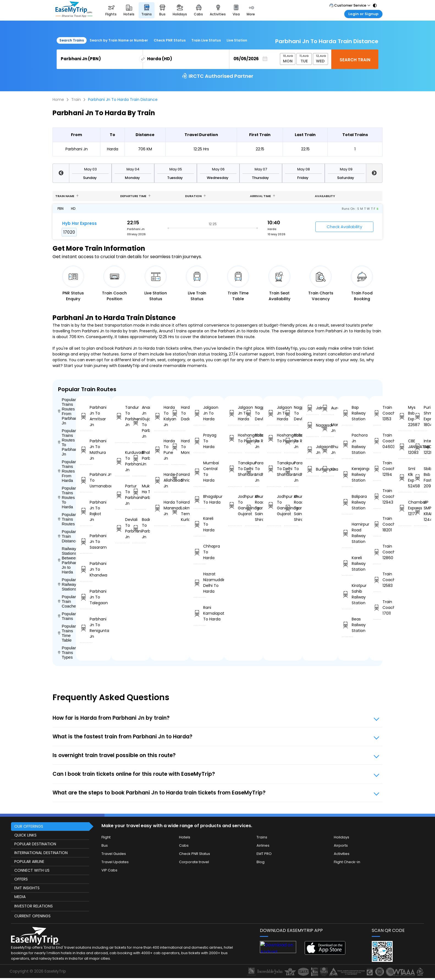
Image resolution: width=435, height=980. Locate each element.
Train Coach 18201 (377, 524)
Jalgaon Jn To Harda (199, 413)
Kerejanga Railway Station (347, 474)
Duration (196, 196)
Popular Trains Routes (67, 519)
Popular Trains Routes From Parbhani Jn (67, 411)
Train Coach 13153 (377, 413)
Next (374, 173)
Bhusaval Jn (328, 450)
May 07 (261, 169)
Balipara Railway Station (347, 502)
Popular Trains (67, 616)
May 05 (176, 169)
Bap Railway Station (347, 413)
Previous (61, 173)
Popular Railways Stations (67, 584)
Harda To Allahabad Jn (161, 480)
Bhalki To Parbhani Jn (139, 458)
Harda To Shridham (178, 477)
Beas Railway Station (347, 625)
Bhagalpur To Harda (199, 499)
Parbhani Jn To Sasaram (86, 542)
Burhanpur (313, 469)
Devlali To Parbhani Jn (122, 528)
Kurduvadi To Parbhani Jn (122, 461)
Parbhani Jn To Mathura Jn (86, 450)
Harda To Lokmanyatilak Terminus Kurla (178, 511)
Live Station (237, 40)
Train (76, 100)
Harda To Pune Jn (161, 450)
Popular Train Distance (67, 536)
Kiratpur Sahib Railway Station (347, 594)
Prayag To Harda (199, 441)
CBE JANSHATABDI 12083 (405, 447)
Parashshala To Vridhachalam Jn (252, 472)
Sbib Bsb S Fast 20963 (421, 477)
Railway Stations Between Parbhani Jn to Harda (67, 560)
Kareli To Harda (199, 524)
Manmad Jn (328, 428)
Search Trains (72, 40)
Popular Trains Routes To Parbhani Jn (67, 442)
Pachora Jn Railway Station (347, 444)
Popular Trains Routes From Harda (67, 471)
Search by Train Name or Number (119, 40)
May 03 (90, 169)
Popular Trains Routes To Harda (67, 497)
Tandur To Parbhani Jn (122, 416)
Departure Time (135, 196)
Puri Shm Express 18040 (421, 416)
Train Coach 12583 (377, 580)
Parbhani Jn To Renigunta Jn (86, 628)
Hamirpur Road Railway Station (347, 533)
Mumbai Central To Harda (199, 472)
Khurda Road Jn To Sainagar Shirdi (252, 508)
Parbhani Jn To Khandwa (86, 569)
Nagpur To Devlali (252, 413)
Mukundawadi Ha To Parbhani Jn (139, 492)
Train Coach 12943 (377, 496)
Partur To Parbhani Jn (122, 495)
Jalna (313, 408)
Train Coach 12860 (377, 552)
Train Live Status (206, 40)
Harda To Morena (178, 447)
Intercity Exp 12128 (421, 447)
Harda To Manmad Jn (161, 508)
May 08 (304, 169)
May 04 (133, 169)
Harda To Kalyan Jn (161, 416)
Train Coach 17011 (377, 608)
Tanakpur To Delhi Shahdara (235, 469)
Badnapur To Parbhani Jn (139, 528)
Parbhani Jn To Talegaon (86, 597)
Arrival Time (263, 196)
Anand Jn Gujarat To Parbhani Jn (139, 422)
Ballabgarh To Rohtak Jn (252, 441)
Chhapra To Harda (199, 552)
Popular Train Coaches (67, 601)
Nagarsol (313, 425)
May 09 (346, 169)
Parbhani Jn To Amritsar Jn (86, 416)
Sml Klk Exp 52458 (405, 477)
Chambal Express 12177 (405, 508)
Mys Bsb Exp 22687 (405, 416)
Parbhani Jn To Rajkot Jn (86, 511)
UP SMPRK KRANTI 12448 (421, 511)
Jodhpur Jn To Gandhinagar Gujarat (235, 505)
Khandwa (328, 469)
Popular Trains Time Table (67, 633)
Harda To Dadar (178, 413)
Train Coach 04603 (377, 441)
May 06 (218, 169)
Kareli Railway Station (347, 564)
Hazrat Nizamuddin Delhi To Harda (199, 583)
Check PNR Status (170, 40)
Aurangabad (328, 408)
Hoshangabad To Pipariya (235, 438)
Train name (67, 196)
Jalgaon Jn (313, 450)
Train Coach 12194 (377, 469)
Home (58, 100)
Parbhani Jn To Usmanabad (86, 480)
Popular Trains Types (67, 652)
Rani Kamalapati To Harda (199, 613)
